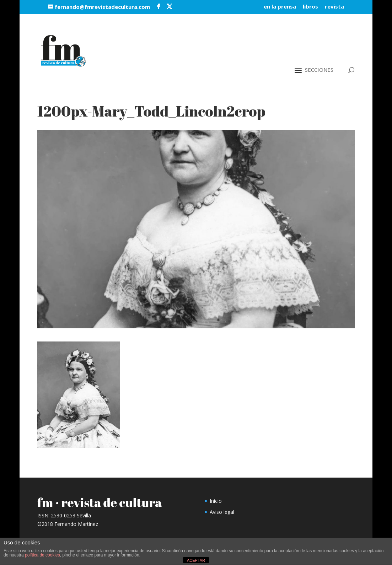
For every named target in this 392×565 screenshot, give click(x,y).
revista (334, 7)
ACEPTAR (196, 560)
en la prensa (280, 7)
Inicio (216, 501)
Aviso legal (222, 512)
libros (310, 7)
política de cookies (42, 555)
